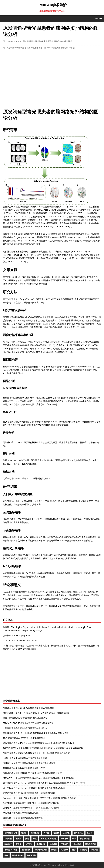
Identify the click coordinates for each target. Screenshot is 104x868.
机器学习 (53, 844)
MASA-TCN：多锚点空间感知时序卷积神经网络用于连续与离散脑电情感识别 (38, 778)
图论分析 (43, 48)
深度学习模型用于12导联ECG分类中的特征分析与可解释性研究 (32, 773)
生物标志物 (77, 844)
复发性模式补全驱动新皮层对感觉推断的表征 (24, 768)
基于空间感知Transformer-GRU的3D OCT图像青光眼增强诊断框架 (34, 788)
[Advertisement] (52, 81)
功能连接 (8, 844)
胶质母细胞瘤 (91, 844)
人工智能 (29, 844)
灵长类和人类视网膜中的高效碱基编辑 (21, 813)
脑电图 (54, 850)
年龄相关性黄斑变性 (49, 839)
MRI (74, 839)
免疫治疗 (64, 850)
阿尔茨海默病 (18, 855)
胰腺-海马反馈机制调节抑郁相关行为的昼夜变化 (25, 718)
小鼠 (35, 839)
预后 (74, 850)
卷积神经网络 (85, 839)
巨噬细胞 (8, 839)
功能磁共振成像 (31, 48)
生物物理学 (48, 41)
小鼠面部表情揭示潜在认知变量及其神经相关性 (25, 728)
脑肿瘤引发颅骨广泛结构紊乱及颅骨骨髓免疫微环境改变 (29, 763)
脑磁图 (19, 839)
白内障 (46, 833)
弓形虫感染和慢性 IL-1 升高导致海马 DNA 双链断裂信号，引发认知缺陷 (36, 713)
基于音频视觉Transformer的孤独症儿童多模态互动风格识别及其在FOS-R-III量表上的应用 (45, 783)
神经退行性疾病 (68, 48)
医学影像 (39, 41)
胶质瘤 (19, 844)
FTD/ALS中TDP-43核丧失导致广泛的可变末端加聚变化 (28, 723)
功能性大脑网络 (54, 48)
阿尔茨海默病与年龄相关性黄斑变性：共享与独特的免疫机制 (31, 803)
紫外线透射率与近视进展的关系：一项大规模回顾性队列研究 (31, 808)
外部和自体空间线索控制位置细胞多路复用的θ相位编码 (29, 708)
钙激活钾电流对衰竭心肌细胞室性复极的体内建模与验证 (29, 793)
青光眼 (24, 833)
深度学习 (64, 844)
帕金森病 (83, 850)
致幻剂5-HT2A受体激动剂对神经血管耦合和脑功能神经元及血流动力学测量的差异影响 (43, 748)
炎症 (6, 855)
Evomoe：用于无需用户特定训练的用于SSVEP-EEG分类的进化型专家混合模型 (39, 798)
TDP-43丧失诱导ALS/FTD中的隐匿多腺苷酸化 (24, 738)
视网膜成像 (35, 833)
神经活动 (66, 833)
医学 (70, 41)
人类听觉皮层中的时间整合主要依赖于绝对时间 (25, 758)
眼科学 (57, 41)
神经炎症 (94, 850)
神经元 (90, 833)
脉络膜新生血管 (11, 833)
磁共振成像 (41, 844)
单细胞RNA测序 (11, 850)
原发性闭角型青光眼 (15, 48)
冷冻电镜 (64, 839)
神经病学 (31, 41)
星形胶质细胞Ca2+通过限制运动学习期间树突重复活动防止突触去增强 (36, 733)
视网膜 (56, 833)
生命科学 (64, 41)
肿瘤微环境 (31, 855)
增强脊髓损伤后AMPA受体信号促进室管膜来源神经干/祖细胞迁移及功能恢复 (39, 743)
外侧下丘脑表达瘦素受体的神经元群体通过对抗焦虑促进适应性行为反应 (36, 753)
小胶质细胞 (26, 850)
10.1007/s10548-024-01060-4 (23, 640)
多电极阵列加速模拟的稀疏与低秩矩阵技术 (23, 818)
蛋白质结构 (78, 833)
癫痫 (27, 839)
